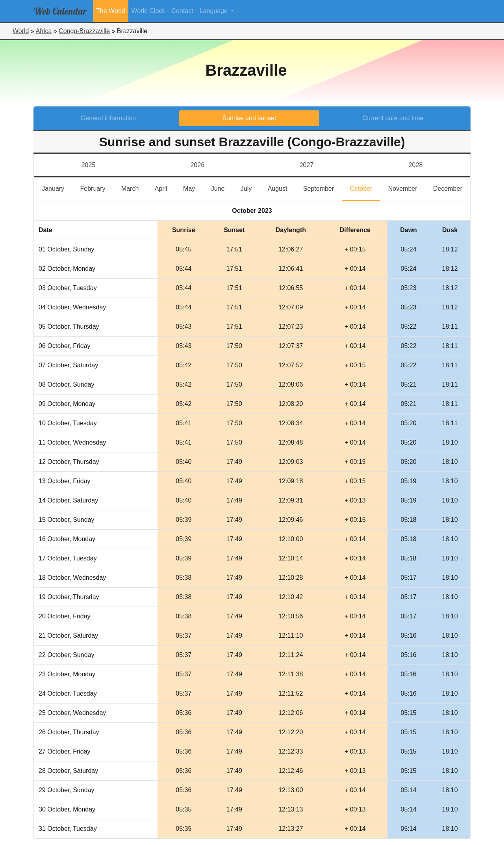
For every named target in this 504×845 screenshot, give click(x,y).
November (407, 188)
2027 (307, 165)
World (21, 31)
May (193, 188)
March (134, 188)
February (96, 188)
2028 (416, 165)
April (165, 188)
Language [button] (215, 11)
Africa (44, 31)
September (322, 188)
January (57, 188)
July (250, 188)
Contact (183, 11)
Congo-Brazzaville (84, 31)
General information (108, 118)
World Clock (148, 11)
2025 (89, 165)
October (365, 188)
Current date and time (393, 118)
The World (111, 11)
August (282, 188)
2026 (198, 165)
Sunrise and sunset (249, 118)
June (222, 188)
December (452, 188)
